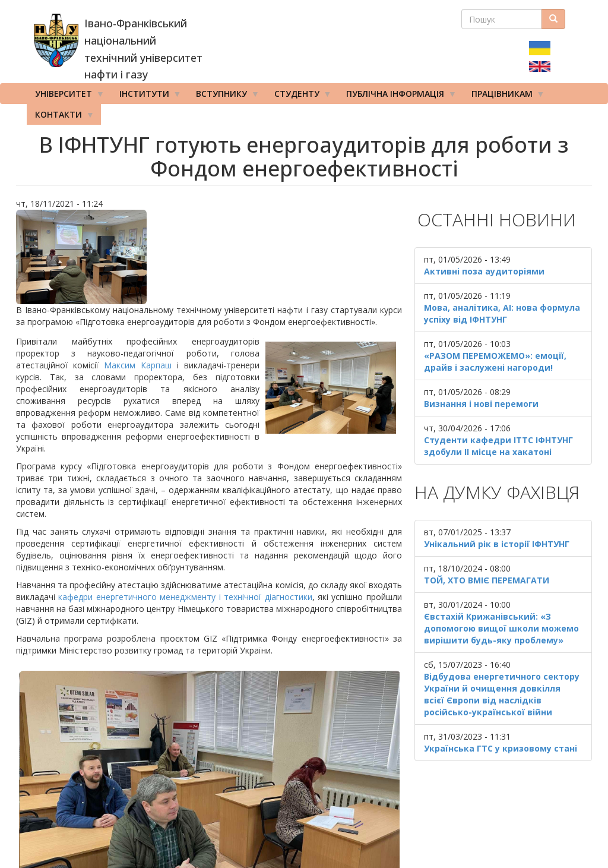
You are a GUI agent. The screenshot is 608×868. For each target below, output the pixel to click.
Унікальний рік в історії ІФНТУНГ (497, 544)
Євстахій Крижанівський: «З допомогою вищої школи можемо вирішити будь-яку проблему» (501, 628)
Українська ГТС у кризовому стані (501, 748)
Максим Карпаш (138, 365)
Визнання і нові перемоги (481, 404)
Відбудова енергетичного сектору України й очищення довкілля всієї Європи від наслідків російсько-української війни (502, 694)
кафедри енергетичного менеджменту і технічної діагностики (185, 597)
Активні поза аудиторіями (484, 271)
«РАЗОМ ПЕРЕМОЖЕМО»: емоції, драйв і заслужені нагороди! (495, 362)
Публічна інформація (397, 96)
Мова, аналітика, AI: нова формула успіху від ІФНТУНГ (502, 313)
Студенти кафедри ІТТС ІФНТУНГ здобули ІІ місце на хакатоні (498, 446)
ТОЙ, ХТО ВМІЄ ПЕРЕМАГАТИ (487, 580)
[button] (209, 257)
